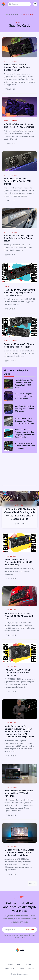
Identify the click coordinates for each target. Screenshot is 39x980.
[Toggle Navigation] (35, 4)
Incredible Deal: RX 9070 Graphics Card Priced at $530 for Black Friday (18, 562)
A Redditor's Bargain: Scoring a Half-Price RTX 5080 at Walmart (19, 126)
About (19, 964)
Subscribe (30, 930)
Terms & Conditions (27, 968)
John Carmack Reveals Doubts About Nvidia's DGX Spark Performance (19, 793)
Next (32, 884)
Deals (6, 286)
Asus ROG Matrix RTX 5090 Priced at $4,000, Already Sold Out (19, 616)
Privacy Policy (10, 968)
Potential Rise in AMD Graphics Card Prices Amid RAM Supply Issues (19, 238)
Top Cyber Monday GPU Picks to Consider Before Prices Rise (19, 346)
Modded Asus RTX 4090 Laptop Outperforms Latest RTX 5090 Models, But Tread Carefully (19, 852)
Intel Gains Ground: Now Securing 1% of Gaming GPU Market (17, 181)
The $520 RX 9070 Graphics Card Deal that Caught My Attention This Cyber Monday (19, 292)
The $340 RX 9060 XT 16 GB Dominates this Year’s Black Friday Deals (18, 672)
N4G (22, 950)
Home (10, 964)
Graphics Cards (11, 61)
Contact (28, 964)
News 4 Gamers (13, 14)
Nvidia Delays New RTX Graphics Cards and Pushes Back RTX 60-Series (17, 67)
